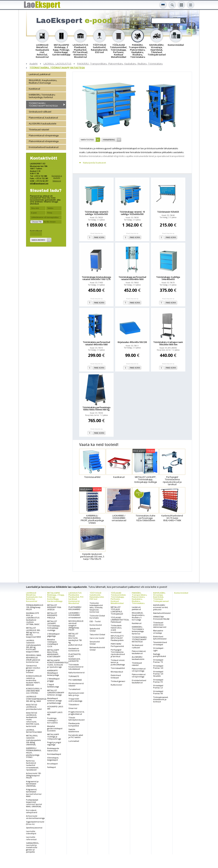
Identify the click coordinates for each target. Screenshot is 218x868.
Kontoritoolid (96, 625)
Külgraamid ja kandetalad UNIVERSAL (32, 784)
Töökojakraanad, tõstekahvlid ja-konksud (161, 699)
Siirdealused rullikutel (40, 112)
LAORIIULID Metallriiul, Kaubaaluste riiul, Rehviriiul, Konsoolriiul (34, 597)
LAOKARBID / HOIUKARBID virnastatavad (75, 615)
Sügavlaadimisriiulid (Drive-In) (35, 823)
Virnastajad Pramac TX (158, 661)
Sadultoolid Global (95, 630)
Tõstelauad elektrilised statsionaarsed (160, 625)
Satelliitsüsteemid (34, 828)
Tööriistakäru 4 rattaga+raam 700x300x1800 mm (168, 343)
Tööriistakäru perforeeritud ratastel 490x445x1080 (96, 343)
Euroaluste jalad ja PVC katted (76, 736)
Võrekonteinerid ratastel (76, 684)
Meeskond (57, 181)
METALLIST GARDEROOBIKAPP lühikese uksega (56, 693)
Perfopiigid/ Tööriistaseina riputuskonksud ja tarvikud (118, 653)
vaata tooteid (87, 140)
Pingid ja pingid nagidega (54, 743)
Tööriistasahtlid (118, 668)
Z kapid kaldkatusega (53, 685)
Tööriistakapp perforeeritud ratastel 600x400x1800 (132, 278)
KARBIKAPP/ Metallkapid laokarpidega (53, 673)
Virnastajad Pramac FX (158, 681)
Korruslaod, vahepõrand (32, 811)
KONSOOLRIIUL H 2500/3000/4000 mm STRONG (34, 691)
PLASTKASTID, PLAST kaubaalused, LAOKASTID (75, 658)
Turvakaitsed (74, 689)
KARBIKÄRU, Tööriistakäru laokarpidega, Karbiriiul (42, 96)
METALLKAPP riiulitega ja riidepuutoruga (54, 737)
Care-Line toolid (97, 638)
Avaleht (34, 64)
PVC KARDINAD (75, 680)
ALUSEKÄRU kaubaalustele (43, 124)
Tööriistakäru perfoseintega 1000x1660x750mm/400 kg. (96, 409)
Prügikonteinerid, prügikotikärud (76, 713)
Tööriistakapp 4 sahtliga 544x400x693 (168, 278)
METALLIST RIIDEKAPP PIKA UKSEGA (54, 607)
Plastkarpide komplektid (74, 724)
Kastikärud (34, 89)
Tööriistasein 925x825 (168, 212)
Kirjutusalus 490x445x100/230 (132, 342)
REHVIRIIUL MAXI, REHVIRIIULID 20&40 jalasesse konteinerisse (34, 659)
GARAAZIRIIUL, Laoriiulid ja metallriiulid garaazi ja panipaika (33, 847)
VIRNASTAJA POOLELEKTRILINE (161, 618)
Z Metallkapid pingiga (53, 680)
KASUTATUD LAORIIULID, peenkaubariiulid (34, 707)
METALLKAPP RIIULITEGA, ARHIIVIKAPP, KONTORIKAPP (54, 653)
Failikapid (51, 767)
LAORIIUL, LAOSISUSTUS (57, 64)
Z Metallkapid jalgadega (53, 635)
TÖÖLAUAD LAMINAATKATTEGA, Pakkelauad (120, 620)
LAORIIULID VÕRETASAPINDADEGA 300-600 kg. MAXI (36, 699)
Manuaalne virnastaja (158, 632)
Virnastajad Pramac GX (158, 667)
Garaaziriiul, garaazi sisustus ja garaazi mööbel (33, 669)
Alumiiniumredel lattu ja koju (76, 694)
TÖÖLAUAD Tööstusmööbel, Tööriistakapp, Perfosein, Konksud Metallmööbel (118, 598)
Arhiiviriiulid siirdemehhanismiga (35, 817)
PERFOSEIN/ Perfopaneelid (117, 645)
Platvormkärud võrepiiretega (44, 135)
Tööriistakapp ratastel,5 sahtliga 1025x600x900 (96, 213)
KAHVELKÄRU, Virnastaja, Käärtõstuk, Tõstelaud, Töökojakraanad (161, 597)
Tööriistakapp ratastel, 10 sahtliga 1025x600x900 (132, 213)
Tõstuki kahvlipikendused (76, 719)
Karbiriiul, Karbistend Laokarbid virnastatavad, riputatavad (32, 765)
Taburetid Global (97, 634)
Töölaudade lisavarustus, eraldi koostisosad (116, 629)
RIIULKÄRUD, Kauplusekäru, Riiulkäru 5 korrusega (43, 81)
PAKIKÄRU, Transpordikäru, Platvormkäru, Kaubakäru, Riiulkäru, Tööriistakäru (120, 64)
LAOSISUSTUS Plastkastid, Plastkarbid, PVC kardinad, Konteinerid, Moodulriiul (76, 598)
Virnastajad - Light (159, 649)
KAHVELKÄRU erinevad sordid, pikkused (161, 607)
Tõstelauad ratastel (39, 129)
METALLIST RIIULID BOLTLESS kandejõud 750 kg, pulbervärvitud (75, 639)
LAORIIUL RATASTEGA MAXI (34, 731)
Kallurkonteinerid (76, 672)
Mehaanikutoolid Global (97, 648)
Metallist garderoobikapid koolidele (55, 728)
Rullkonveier (116, 685)
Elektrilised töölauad (116, 676)
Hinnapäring (109, 140)
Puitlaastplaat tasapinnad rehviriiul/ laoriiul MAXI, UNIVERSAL (34, 803)
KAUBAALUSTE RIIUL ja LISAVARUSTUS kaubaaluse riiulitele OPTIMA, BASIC (33, 619)
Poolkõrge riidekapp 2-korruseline (53, 720)
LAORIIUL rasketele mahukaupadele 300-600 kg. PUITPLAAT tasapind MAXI (33, 646)
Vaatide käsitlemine (74, 730)
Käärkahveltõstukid (162, 613)
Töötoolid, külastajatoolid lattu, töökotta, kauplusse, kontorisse (96, 607)
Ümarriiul (73, 708)
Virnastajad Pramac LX (158, 687)
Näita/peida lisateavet (94, 163)
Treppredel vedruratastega (75, 700)
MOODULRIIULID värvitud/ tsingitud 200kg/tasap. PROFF (76, 626)
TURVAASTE (74, 676)
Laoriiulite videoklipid (31, 832)
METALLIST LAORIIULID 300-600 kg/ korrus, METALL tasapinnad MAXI (33, 632)
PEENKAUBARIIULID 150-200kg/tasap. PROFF (35, 607)
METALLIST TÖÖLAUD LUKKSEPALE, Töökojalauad (117, 610)
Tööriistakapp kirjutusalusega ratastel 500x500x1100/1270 (96, 278)
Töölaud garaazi (118, 681)
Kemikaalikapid (54, 754)
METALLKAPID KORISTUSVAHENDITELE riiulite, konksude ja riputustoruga (58, 664)
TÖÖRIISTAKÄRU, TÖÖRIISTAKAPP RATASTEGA (57, 68)
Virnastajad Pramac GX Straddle (158, 674)
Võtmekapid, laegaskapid (53, 759)
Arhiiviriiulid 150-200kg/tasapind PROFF (34, 775)
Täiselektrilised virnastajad (160, 643)
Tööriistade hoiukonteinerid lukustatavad (76, 667)
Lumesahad (74, 741)
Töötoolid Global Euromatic (97, 617)
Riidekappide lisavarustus (53, 749)
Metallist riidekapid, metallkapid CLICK (53, 643)
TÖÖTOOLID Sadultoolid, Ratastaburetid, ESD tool (97, 596)
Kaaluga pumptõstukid (159, 655)
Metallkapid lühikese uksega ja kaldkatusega (54, 701)
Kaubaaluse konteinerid (74, 649)
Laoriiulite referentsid (31, 838)
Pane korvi (99, 237)
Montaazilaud (117, 672)
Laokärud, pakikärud (40, 74)
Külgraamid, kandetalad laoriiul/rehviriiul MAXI (34, 793)
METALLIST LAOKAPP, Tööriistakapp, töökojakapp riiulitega (54, 626)
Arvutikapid (52, 764)
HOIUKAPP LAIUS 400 (55, 713)
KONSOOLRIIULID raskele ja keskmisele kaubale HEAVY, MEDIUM (34, 680)
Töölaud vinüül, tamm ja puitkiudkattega (118, 662)
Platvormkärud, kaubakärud (43, 118)
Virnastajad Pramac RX (158, 692)
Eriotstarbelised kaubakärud (44, 147)
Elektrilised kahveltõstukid (160, 638)
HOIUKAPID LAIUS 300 (55, 708)
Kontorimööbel (181, 593)
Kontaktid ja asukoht (57, 177)
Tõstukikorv (74, 704)
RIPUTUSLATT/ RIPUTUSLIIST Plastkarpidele (117, 638)
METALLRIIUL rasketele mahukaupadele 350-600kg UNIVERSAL (33, 740)
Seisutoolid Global (95, 643)
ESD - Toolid (95, 621)
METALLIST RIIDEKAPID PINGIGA (52, 615)
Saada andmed (38, 240)
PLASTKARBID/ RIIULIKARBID (75, 608)
